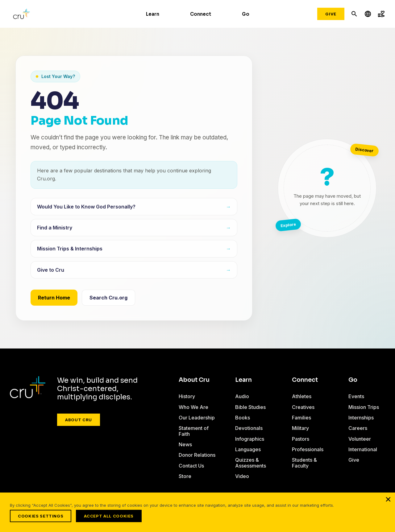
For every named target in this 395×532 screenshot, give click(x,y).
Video (242, 476)
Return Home (54, 298)
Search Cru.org (108, 298)
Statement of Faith (194, 431)
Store (185, 476)
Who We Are (193, 407)
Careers (358, 428)
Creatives (303, 407)
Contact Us (191, 466)
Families (301, 418)
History (187, 396)
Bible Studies (250, 407)
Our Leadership (197, 418)
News (185, 444)
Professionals (308, 449)
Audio (242, 396)
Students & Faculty (304, 463)
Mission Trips (364, 407)
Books (243, 418)
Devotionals (249, 428)
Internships (361, 418)
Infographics (250, 439)
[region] (197, 513)
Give (331, 14)
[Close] (388, 501)
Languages (248, 449)
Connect (201, 14)
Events (356, 396)
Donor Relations (197, 455)
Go (246, 14)
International (363, 449)
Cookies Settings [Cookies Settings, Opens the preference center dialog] (41, 516)
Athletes (302, 396)
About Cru (79, 420)
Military (300, 428)
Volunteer (360, 439)
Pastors (301, 439)
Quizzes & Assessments (251, 463)
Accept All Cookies (110, 516)
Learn (153, 14)
